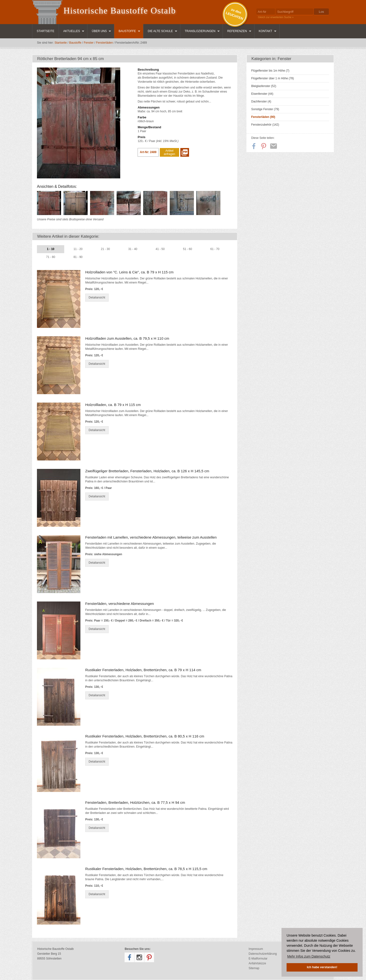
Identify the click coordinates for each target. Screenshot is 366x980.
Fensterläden (105, 43)
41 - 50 (160, 249)
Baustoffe (127, 31)
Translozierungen (200, 31)
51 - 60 (187, 249)
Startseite (46, 31)
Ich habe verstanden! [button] (322, 967)
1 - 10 (51, 249)
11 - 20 (78, 249)
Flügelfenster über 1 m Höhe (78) (273, 78)
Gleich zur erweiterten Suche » (276, 17)
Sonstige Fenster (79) (265, 109)
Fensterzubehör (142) (265, 125)
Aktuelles (72, 31)
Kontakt (266, 31)
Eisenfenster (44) (262, 94)
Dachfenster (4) (261, 101)
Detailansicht (97, 297)
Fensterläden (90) (263, 117)
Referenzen (237, 31)
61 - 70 (215, 249)
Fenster (89, 43)
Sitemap (254, 968)
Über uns (99, 31)
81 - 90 (78, 257)
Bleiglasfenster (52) (264, 86)
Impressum (256, 949)
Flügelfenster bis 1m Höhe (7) (270, 71)
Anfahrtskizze (257, 963)
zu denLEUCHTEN (234, 14)
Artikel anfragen (169, 152)
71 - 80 (51, 257)
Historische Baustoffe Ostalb (120, 11)
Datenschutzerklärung (263, 954)
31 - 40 (133, 249)
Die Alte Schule (160, 31)
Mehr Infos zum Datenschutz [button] (309, 956)
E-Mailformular (258, 959)
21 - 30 (105, 249)
